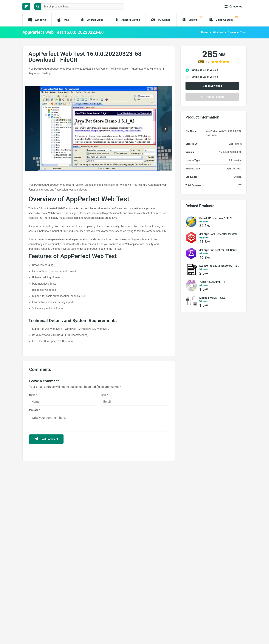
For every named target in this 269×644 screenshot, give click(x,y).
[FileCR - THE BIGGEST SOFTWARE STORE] (26, 7)
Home (205, 32)
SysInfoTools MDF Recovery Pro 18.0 (219, 266)
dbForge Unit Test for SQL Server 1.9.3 (219, 250)
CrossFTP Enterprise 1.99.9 (215, 218)
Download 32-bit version (205, 77)
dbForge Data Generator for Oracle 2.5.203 (219, 234)
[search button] (38, 7)
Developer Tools (237, 32)
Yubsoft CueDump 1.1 (212, 282)
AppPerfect (235, 144)
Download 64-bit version (205, 70)
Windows (218, 32)
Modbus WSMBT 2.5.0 (212, 298)
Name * (33, 395)
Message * (34, 410)
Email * (104, 395)
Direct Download (212, 86)
